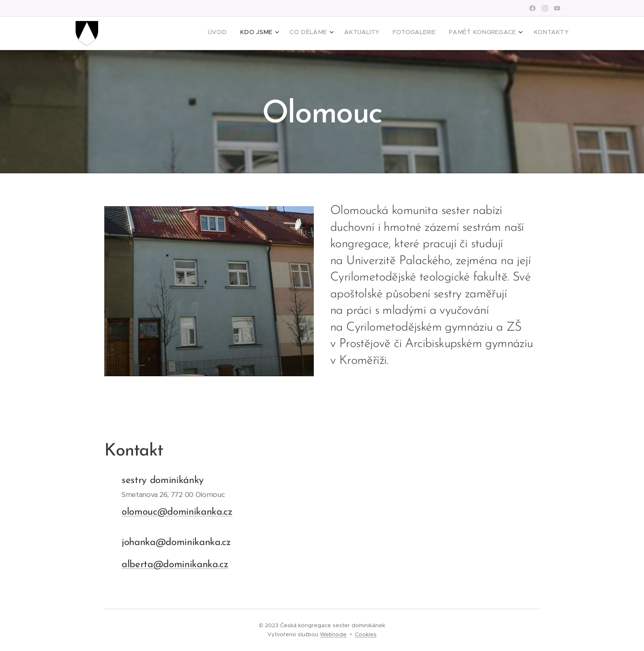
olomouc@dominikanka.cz (177, 512)
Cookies (366, 634)
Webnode (333, 634)
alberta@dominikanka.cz (175, 565)
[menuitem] (480, 33)
